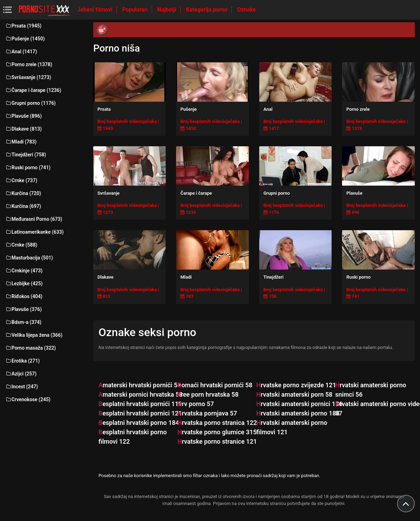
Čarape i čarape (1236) (33, 90)
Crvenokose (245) (28, 399)
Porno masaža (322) (30, 348)
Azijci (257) (21, 374)
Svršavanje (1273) (28, 77)
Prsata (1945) (23, 26)
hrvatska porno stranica (217, 423)
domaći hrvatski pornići (215, 385)
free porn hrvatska (208, 394)
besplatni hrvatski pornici (140, 413)
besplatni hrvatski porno (139, 423)
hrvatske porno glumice (217, 432)
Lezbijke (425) (24, 283)
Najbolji (167, 10)
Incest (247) (22, 387)
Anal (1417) (21, 52)
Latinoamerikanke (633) (34, 232)
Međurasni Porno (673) (34, 219)
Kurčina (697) (23, 206)
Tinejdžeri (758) (26, 155)
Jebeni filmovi (96, 10)
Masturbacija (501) (29, 258)
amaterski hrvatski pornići (140, 385)
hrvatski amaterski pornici (299, 404)
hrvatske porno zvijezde (296, 385)
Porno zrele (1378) (29, 64)
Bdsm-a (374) (23, 322)
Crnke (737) (21, 180)
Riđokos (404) (24, 296)
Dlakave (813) (23, 129)
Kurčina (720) (23, 193)
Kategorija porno (207, 10)
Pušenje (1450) (25, 39)
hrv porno (196, 404)
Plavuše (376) (23, 309)
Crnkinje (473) (24, 271)
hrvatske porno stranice (217, 441)
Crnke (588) (21, 245)
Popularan (136, 10)
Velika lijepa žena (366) (34, 335)
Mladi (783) (21, 142)
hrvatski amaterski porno (298, 413)
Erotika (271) (22, 361)
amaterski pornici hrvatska (141, 394)
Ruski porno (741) (28, 168)
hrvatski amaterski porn (294, 394)
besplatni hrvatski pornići (140, 404)
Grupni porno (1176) (30, 103)
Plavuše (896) (23, 116)
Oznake (246, 10)
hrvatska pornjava (207, 413)
